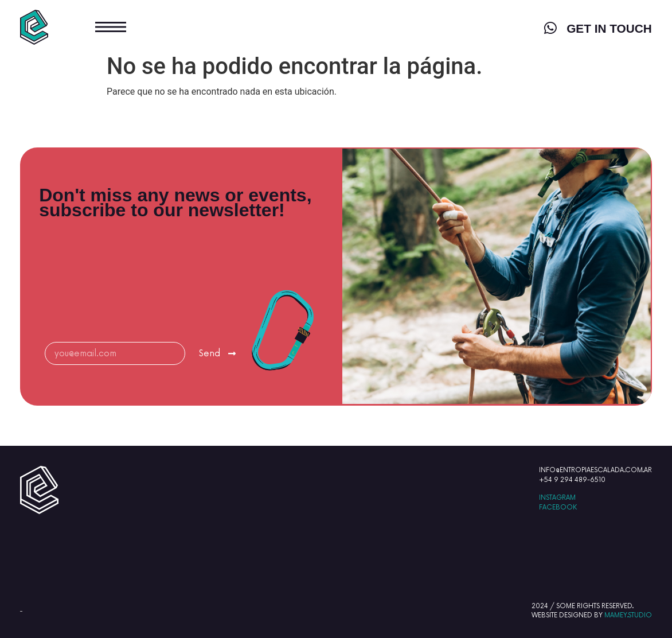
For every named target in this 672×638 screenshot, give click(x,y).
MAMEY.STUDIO (628, 615)
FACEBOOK (558, 507)
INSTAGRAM (557, 498)
